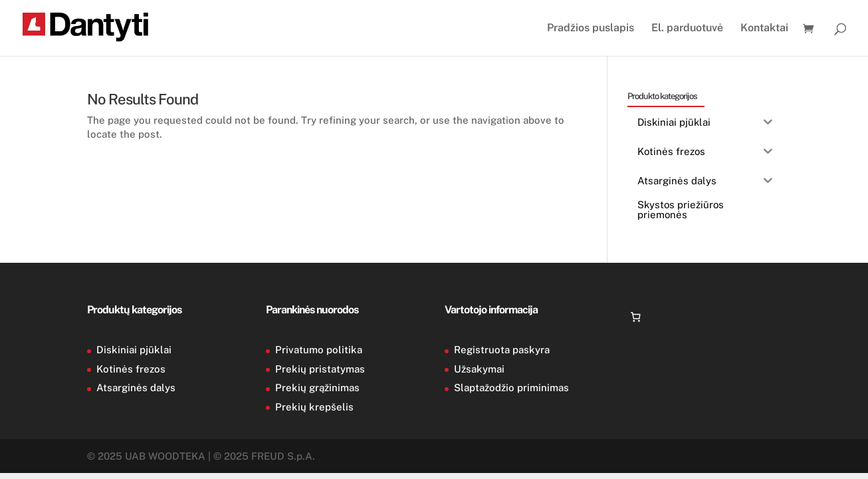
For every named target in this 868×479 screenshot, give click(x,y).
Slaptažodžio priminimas (511, 388)
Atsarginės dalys (136, 388)
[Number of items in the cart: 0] (636, 317)
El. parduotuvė (687, 29)
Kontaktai (764, 29)
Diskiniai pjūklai (134, 350)
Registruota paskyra (502, 350)
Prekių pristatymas (320, 369)
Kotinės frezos (131, 369)
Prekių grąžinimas (317, 388)
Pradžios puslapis (591, 29)
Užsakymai (479, 369)
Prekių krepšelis (314, 407)
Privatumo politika (319, 350)
